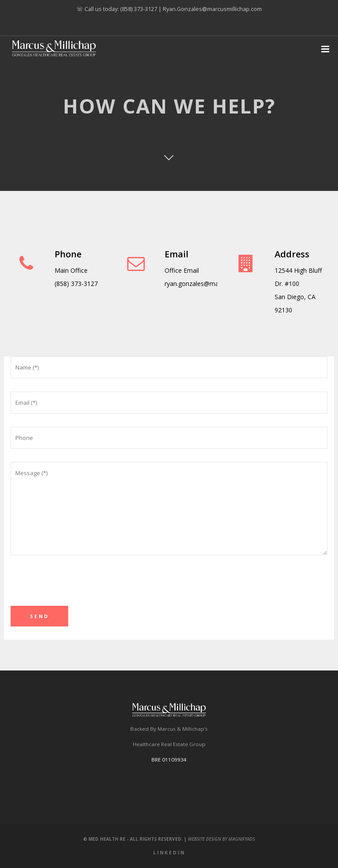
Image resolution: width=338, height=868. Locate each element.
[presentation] (77, 589)
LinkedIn (169, 853)
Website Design (204, 839)
